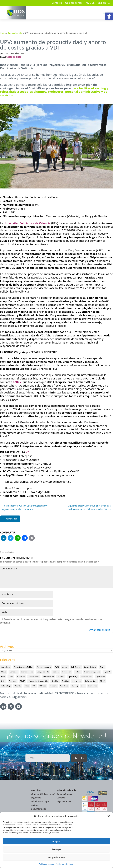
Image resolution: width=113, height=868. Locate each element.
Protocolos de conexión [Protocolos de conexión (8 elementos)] (38, 681)
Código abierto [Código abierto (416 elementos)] (43, 672)
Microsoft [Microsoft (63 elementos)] (21, 677)
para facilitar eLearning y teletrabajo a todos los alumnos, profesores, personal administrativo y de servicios (54, 92)
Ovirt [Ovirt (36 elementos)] (3, 681)
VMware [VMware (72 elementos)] (43, 686)
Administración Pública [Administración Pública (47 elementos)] (23, 667)
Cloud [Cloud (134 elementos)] (4, 672)
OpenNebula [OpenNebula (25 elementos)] (87, 677)
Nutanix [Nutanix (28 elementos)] (61, 677)
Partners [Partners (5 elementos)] (13, 681)
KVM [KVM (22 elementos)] (3, 677)
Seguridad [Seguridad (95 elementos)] (77, 681)
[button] (109, 16)
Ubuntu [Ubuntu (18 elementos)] (18, 686)
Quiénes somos (74, 3)
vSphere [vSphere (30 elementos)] (53, 686)
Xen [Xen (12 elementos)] (83, 686)
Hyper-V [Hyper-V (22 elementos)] (107, 672)
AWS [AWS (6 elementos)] (57, 667)
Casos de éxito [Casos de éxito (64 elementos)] (90, 667)
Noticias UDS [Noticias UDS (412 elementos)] (48, 677)
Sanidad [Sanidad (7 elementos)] (65, 681)
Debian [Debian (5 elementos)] (56, 672)
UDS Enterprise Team (14, 53)
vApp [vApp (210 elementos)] (27, 686)
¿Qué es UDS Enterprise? (43, 794)
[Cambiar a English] (102, 3)
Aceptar (56, 841)
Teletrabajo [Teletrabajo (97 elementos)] (6, 686)
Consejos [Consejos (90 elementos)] (14, 672)
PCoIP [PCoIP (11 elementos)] (22, 681)
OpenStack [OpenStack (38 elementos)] (100, 677)
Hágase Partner (64, 802)
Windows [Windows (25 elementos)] (64, 686)
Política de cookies (46, 864)
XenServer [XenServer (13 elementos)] (93, 686)
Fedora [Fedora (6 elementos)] (78, 672)
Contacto (57, 3)
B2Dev (17, 382)
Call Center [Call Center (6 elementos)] (76, 667)
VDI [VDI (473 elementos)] (34, 686)
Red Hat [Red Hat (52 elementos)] (55, 681)
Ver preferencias (57, 857)
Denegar (57, 849)
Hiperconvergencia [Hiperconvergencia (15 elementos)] (92, 672)
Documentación (39, 809)
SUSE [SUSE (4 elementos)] (102, 681)
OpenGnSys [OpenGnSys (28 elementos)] (73, 677)
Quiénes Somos (64, 794)
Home (3, 33)
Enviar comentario (99, 630)
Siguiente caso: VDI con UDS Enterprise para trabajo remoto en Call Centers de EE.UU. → (90, 507)
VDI (28, 452)
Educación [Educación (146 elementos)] (67, 672)
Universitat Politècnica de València (27, 223)
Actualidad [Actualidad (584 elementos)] (6, 667)
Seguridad (36, 798)
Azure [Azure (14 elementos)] (65, 667)
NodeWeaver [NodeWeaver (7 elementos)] (34, 677)
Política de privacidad (64, 864)
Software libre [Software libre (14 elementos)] (91, 681)
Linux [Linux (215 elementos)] (11, 677)
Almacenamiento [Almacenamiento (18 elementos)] (44, 667)
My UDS (90, 3)
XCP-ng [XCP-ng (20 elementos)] (75, 686)
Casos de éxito (15, 33)
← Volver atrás (10, 519)
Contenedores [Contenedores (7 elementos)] (27, 672)
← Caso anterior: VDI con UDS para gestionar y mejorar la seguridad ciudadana (24, 507)
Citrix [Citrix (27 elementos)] (102, 667)
